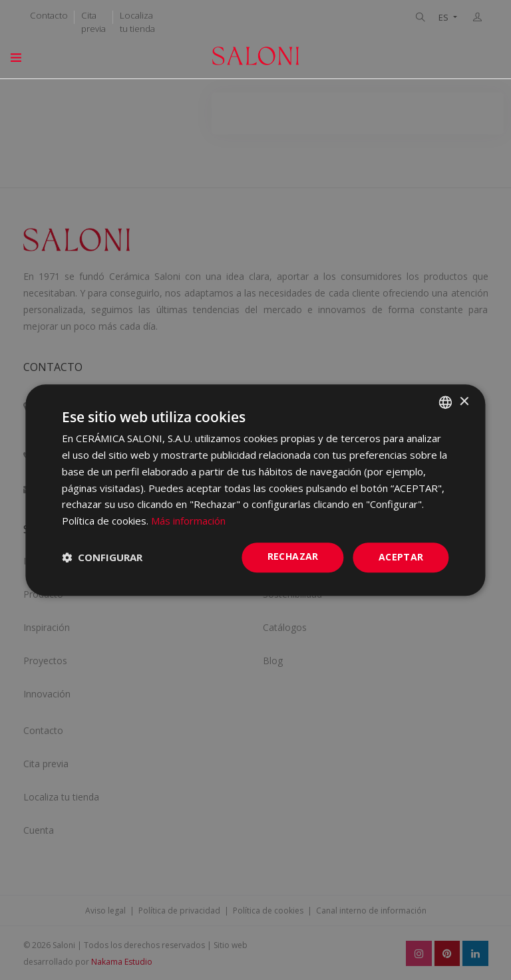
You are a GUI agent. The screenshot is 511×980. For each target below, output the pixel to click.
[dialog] (255, 490)
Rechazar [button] (293, 556)
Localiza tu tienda (137, 22)
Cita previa (93, 22)
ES (444, 18)
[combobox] (446, 402)
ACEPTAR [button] (401, 557)
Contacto (49, 15)
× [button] (464, 402)
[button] (102, 557)
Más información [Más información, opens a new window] (188, 521)
